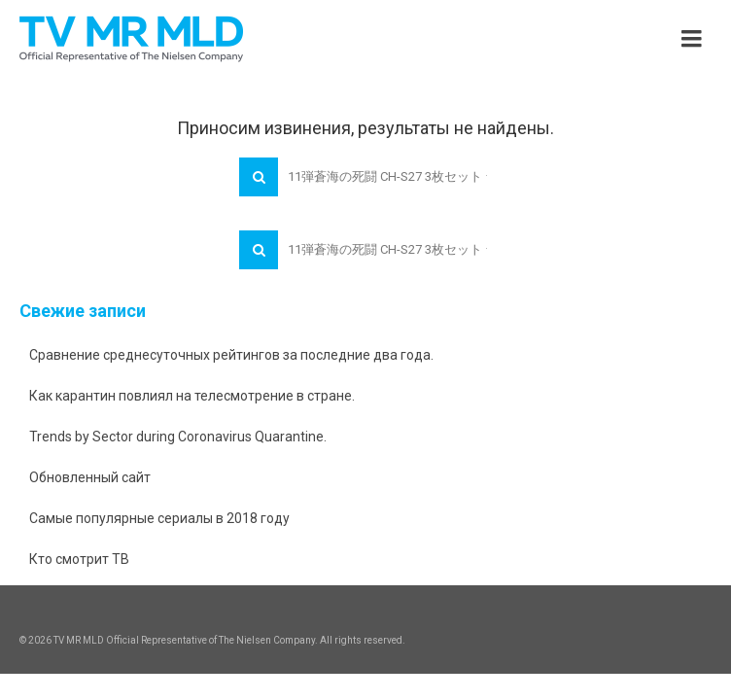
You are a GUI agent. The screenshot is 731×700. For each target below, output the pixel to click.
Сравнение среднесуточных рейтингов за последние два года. (231, 355)
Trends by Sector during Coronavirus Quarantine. (178, 437)
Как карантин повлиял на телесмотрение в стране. (192, 396)
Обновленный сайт (90, 477)
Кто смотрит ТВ (79, 559)
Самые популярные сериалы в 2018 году (159, 518)
